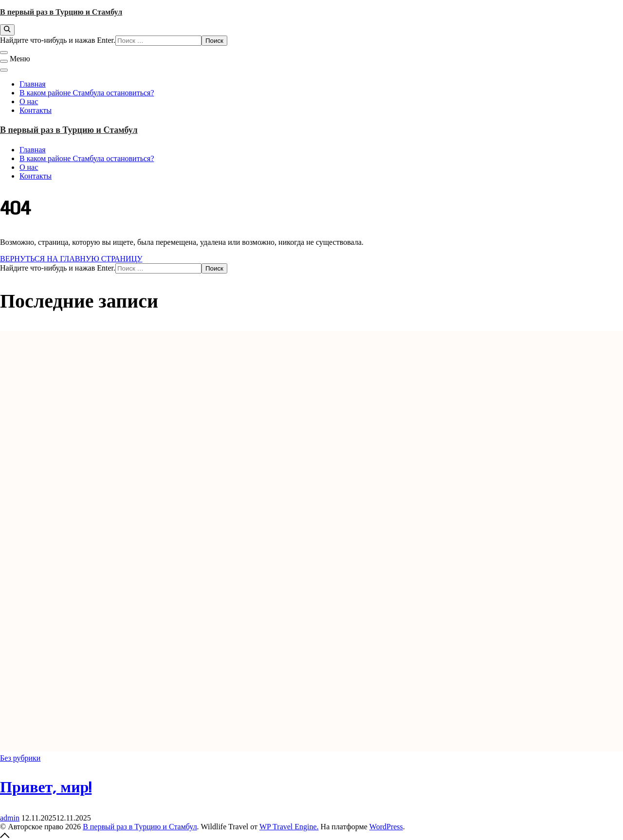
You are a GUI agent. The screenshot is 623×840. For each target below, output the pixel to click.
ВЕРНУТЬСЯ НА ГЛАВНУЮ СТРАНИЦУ (71, 259)
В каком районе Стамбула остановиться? (87, 93)
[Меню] (4, 61)
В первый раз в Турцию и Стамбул (61, 12)
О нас (29, 101)
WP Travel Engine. (289, 827)
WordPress (386, 827)
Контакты (36, 110)
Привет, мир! (46, 788)
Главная (33, 84)
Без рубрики (20, 758)
